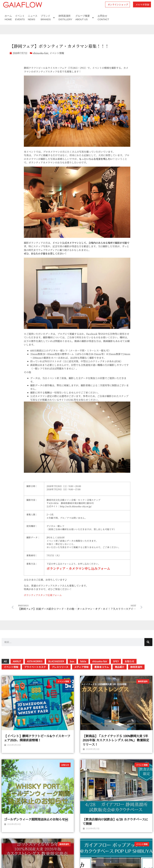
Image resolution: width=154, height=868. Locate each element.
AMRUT (17, 661)
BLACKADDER (56, 661)
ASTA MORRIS (35, 661)
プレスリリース (60, 667)
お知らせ (130, 661)
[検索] (148, 642)
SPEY (116, 661)
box (72, 661)
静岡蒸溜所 (136, 667)
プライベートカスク (35, 667)
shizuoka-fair (41, 53)
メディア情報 (81, 667)
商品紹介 (120, 667)
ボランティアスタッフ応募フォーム (43, 595)
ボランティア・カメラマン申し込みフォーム (78, 568)
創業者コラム (102, 667)
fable (83, 661)
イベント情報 (57, 53)
